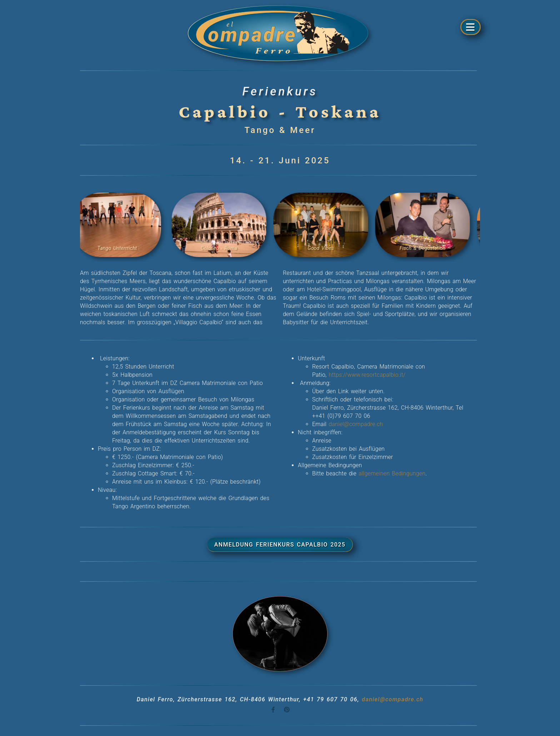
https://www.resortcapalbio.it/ (367, 375)
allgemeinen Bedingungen (392, 473)
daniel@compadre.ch (355, 424)
